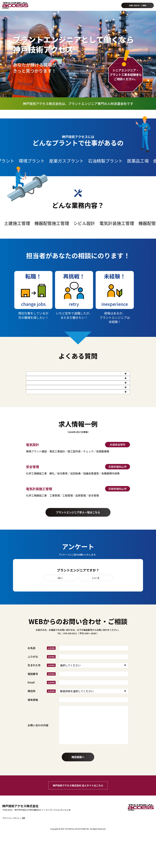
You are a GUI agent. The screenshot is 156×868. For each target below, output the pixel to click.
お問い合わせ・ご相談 (138, 5)
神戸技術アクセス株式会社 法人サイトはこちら (78, 815)
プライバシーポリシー (12, 847)
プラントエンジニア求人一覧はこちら (78, 542)
